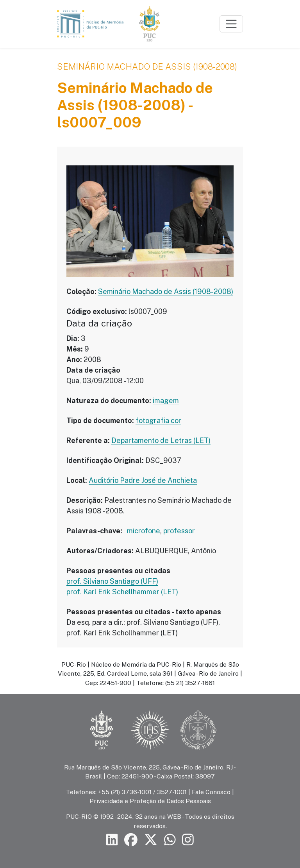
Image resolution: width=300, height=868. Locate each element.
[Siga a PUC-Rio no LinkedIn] (112, 840)
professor (179, 531)
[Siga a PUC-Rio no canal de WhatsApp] (170, 840)
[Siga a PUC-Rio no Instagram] (188, 840)
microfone (144, 531)
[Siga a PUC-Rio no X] (151, 840)
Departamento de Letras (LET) (161, 440)
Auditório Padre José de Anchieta (143, 480)
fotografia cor (158, 421)
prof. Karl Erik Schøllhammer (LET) (122, 592)
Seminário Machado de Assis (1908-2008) (147, 66)
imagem (166, 401)
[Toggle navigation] (231, 24)
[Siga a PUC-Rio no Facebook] (131, 840)
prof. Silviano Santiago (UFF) (112, 581)
